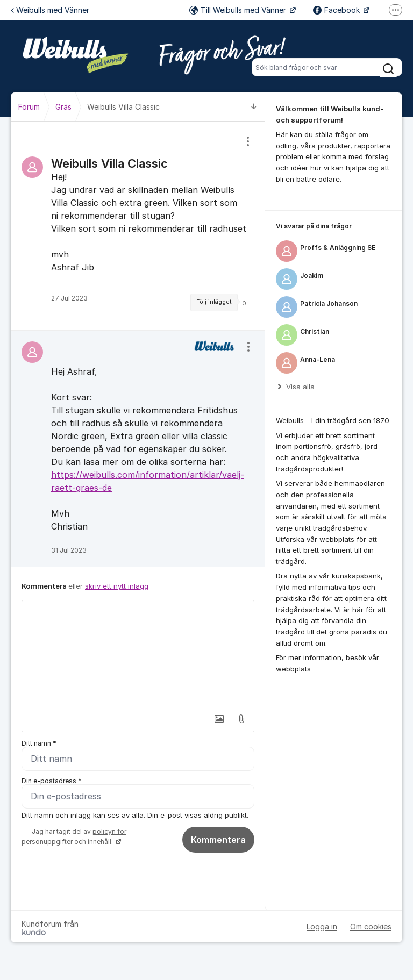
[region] (138, 226)
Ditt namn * (39, 743)
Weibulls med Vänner (50, 10)
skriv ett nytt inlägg (117, 586)
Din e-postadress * (52, 781)
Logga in (322, 927)
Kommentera (218, 840)
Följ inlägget (214, 302)
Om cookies (371, 927)
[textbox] (138, 654)
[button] (219, 719)
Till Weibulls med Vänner (239, 10)
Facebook (337, 10)
